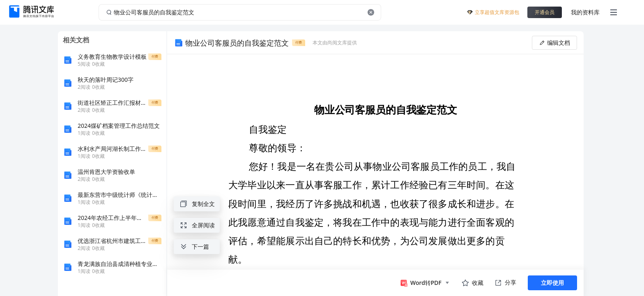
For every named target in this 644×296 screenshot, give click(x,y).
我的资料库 (585, 12)
